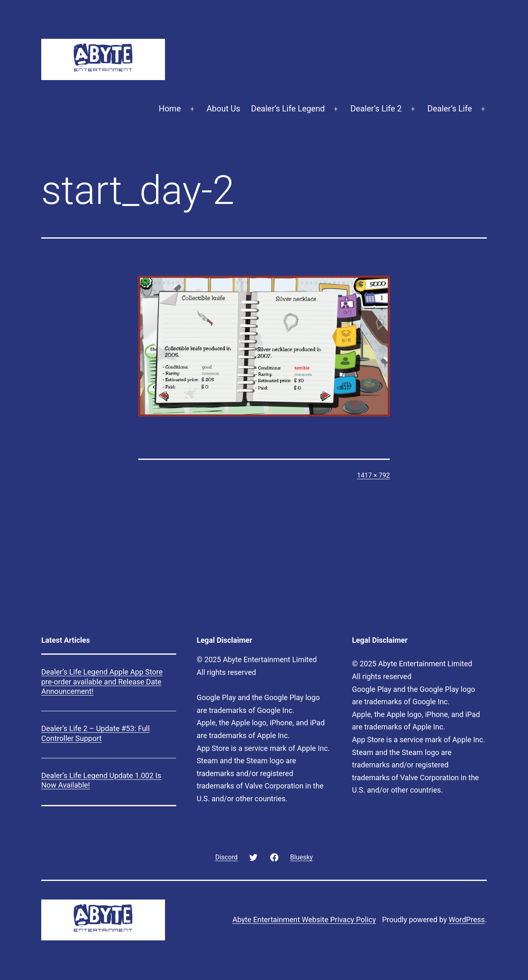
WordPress (467, 920)
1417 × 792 (374, 475)
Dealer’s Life (450, 109)
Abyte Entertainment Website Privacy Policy (304, 920)
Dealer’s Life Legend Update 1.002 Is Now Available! (101, 780)
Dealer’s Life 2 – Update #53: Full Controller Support (95, 733)
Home (170, 109)
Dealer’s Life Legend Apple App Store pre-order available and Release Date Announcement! (102, 682)
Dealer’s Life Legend (288, 109)
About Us (224, 109)
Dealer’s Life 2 (376, 109)
